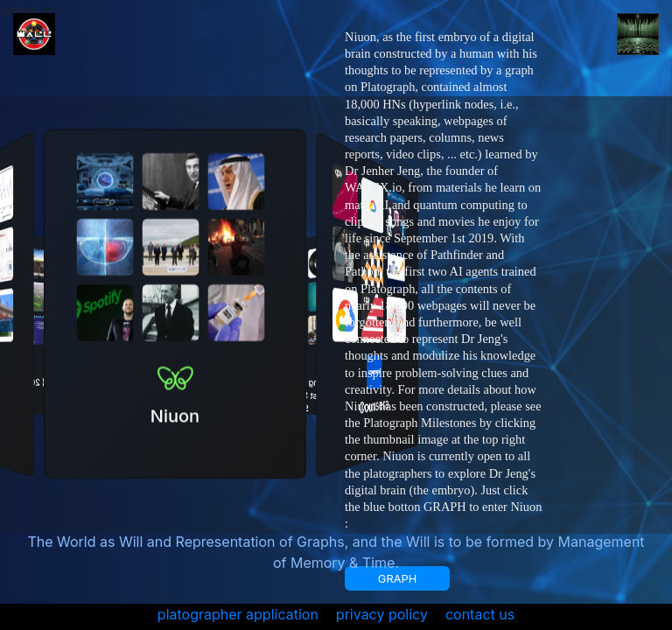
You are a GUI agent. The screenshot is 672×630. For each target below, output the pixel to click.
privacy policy (382, 614)
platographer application (238, 614)
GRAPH (397, 579)
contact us (480, 614)
